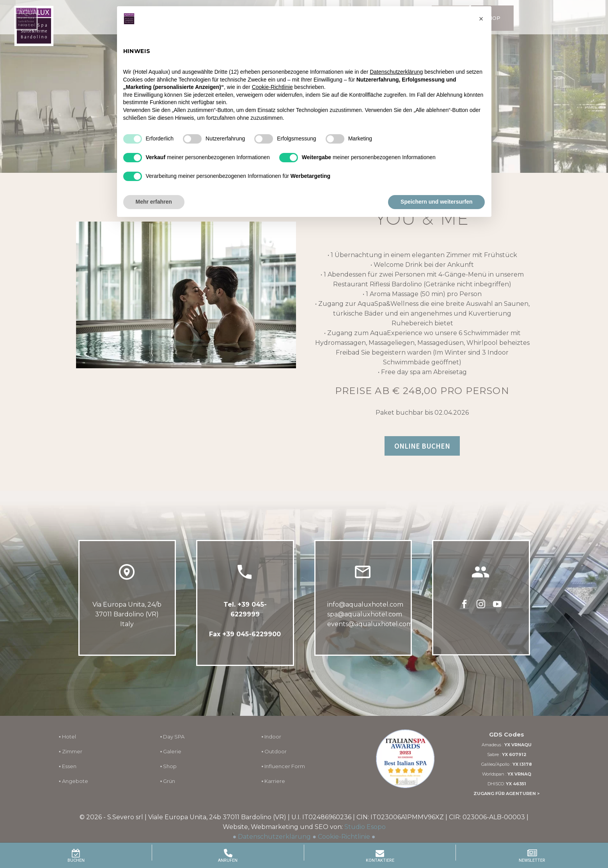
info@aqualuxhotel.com (365, 618)
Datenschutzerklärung (274, 837)
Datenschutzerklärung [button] (396, 72)
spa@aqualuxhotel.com (365, 628)
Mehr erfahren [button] (154, 202)
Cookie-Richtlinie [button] (272, 87)
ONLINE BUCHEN (422, 446)
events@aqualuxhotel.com (370, 638)
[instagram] (481, 619)
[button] (481, 19)
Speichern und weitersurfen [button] (436, 202)
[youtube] (497, 619)
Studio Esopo (365, 827)
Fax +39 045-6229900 (245, 636)
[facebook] (464, 619)
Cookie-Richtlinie (344, 837)
